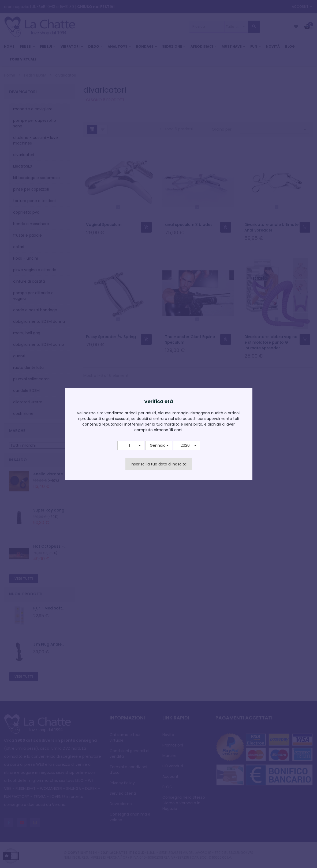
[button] (131, 446)
